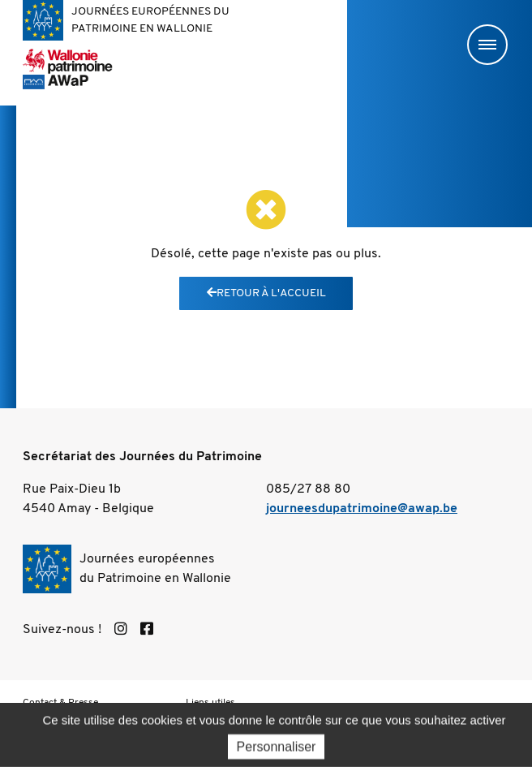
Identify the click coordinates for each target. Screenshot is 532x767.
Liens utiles (210, 703)
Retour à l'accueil (266, 293)
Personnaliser (277, 751)
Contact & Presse (60, 703)
